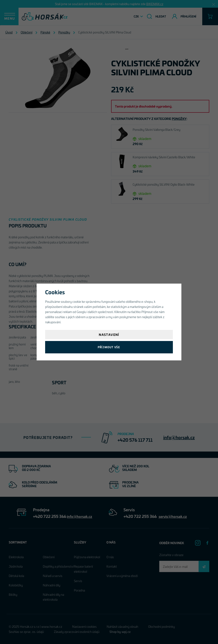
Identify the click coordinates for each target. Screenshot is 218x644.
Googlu (81, 312)
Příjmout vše (109, 347)
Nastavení (109, 334)
